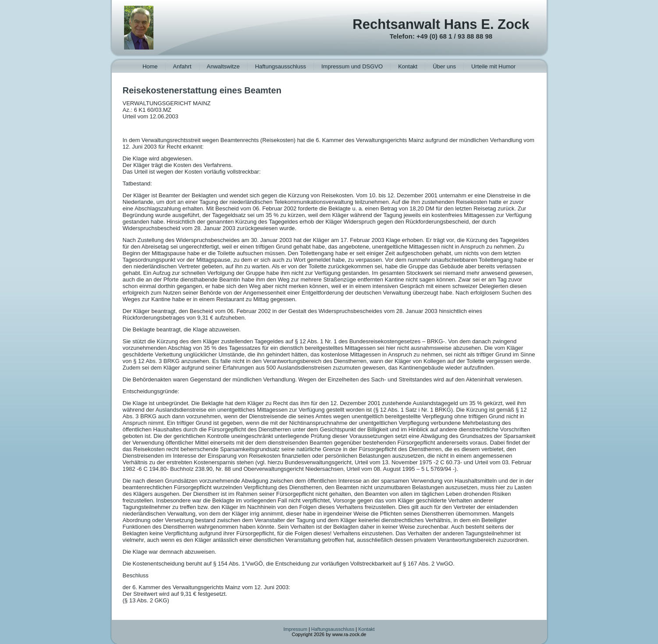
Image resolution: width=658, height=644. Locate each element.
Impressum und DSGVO (352, 66)
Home (150, 66)
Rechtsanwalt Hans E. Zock (441, 24)
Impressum (295, 629)
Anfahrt (182, 66)
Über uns (444, 66)
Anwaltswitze (223, 66)
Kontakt (408, 66)
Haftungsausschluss (281, 66)
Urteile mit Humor (493, 66)
